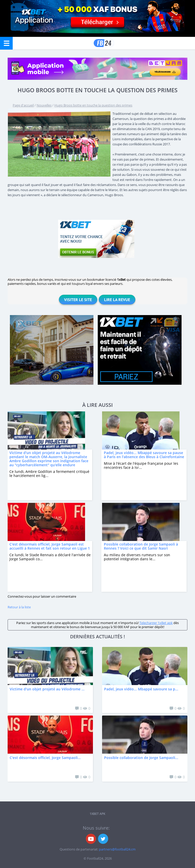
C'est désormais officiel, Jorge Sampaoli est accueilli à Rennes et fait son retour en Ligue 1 (50, 546)
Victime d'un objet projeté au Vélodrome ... (47, 689)
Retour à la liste (19, 607)
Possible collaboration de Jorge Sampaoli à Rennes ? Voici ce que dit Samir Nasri (141, 546)
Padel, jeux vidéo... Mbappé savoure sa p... (141, 689)
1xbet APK (97, 814)
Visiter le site (78, 300)
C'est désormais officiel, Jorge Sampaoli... (45, 758)
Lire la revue (117, 300)
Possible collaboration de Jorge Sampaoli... (141, 758)
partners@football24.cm (117, 849)
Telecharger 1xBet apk (156, 623)
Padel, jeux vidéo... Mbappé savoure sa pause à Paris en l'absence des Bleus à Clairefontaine (144, 455)
